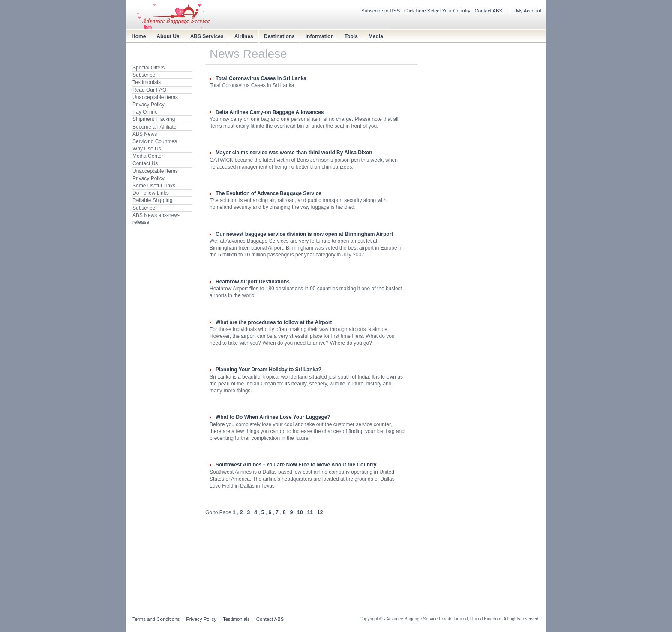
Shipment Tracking (154, 119)
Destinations (279, 36)
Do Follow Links (151, 193)
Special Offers (148, 68)
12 (320, 512)
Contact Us (145, 163)
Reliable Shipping (152, 200)
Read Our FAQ (149, 90)
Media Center (148, 156)
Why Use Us (147, 149)
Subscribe (144, 75)
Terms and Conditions (156, 619)
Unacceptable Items (155, 97)
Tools (351, 36)
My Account (529, 11)
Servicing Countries (155, 141)
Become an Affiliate (154, 127)
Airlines (244, 36)
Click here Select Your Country (437, 11)
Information (320, 36)
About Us (168, 36)
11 (310, 512)
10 (300, 512)
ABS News (145, 134)
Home (139, 36)
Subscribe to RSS (381, 11)
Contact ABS (489, 11)
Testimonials (147, 82)
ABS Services (207, 36)
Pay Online (145, 112)
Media (376, 36)
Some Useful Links (154, 186)
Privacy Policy (148, 105)
